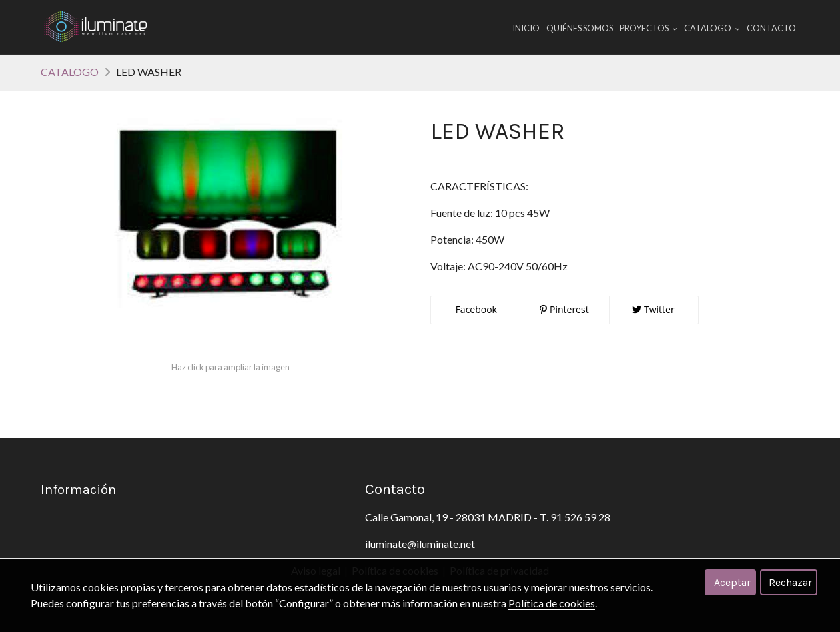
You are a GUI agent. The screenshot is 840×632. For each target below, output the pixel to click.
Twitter (653, 309)
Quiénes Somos (580, 28)
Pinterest (564, 309)
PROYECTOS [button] (648, 28)
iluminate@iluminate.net (420, 544)
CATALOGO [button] (712, 28)
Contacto (771, 28)
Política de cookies (552, 603)
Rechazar (790, 582)
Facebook (475, 309)
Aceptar (732, 582)
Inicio (526, 28)
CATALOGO (70, 72)
